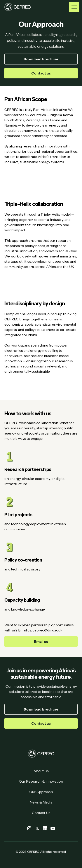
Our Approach (41, 792)
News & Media (41, 802)
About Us (41, 771)
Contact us (41, 73)
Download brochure (41, 59)
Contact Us (41, 813)
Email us (41, 641)
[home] (17, 7)
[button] (73, 7)
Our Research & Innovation (41, 781)
